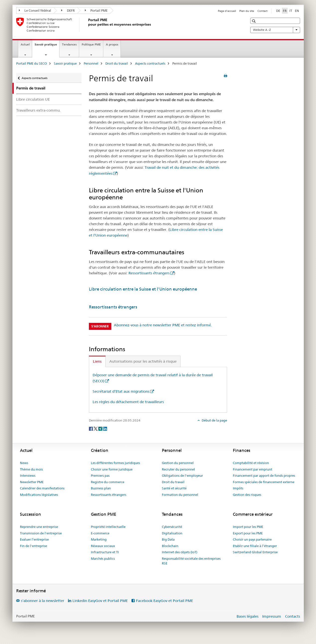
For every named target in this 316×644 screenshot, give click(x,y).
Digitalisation (172, 533)
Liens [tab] (97, 361)
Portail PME (96, 10)
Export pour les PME (248, 533)
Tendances (69, 44)
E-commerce (100, 533)
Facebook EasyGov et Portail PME (164, 601)
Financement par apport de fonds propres (264, 475)
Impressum (272, 616)
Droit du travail (117, 63)
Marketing (99, 539)
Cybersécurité (172, 527)
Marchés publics (103, 558)
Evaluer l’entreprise (34, 539)
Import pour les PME (248, 527)
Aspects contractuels (150, 63)
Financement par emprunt (253, 469)
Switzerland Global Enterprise (255, 552)
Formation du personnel (180, 495)
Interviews (28, 475)
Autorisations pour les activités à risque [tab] (143, 361)
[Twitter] (96, 429)
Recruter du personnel (178, 469)
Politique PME (91, 44)
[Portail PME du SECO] (87, 25)
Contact (262, 11)
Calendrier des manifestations (42, 488)
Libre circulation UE (33, 99)
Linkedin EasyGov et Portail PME (100, 601)
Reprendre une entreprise (39, 527)
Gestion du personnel (178, 463)
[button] (254, 21)
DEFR (68, 10)
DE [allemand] (278, 11)
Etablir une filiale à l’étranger (255, 546)
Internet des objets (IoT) (180, 552)
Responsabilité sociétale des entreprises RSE (191, 561)
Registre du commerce (108, 482)
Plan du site (247, 11)
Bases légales (248, 616)
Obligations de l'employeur (182, 475)
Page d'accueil (227, 11)
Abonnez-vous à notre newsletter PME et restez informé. (163, 325)
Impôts (238, 488)
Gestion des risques (247, 495)
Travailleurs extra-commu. (38, 110)
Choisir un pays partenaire (252, 539)
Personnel (91, 63)
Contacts (293, 616)
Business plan (101, 488)
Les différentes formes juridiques (115, 463)
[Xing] (101, 429)
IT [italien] (291, 11)
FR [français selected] (285, 11)
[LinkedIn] (105, 429)
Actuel (25, 44)
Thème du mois (31, 469)
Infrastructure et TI (105, 552)
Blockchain (170, 546)
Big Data (168, 539)
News (24, 463)
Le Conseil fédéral (35, 10)
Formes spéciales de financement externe (264, 482)
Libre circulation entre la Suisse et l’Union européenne (143, 289)
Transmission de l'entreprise (41, 533)
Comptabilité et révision (251, 463)
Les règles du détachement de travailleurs (128, 402)
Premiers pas (100, 475)
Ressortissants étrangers (149, 273)
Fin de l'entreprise (33, 546)
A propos (112, 44)
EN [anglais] (297, 11)
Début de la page (214, 420)
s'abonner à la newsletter (43, 601)
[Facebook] (91, 429)
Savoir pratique (47, 46)
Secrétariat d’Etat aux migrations (121, 391)
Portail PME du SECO (32, 63)
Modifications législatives (39, 495)
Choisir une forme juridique (112, 469)
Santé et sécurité (174, 488)
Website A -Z (275, 30)
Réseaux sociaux (103, 546)
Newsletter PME (32, 482)
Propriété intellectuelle (108, 527)
